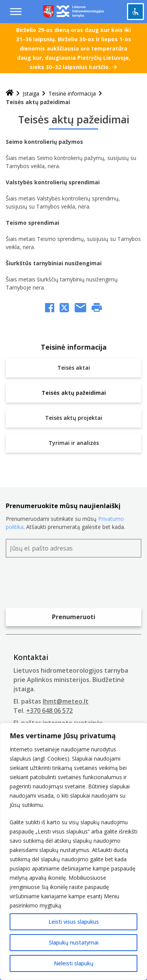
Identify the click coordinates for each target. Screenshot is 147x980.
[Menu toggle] (16, 12)
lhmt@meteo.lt (66, 701)
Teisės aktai (74, 368)
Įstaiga (31, 93)
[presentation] (64, 584)
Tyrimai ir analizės (74, 443)
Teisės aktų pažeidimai (74, 393)
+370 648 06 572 (49, 711)
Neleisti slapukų (74, 963)
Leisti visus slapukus (74, 922)
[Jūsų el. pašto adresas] (73, 548)
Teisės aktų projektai (74, 418)
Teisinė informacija (72, 93)
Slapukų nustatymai (74, 942)
